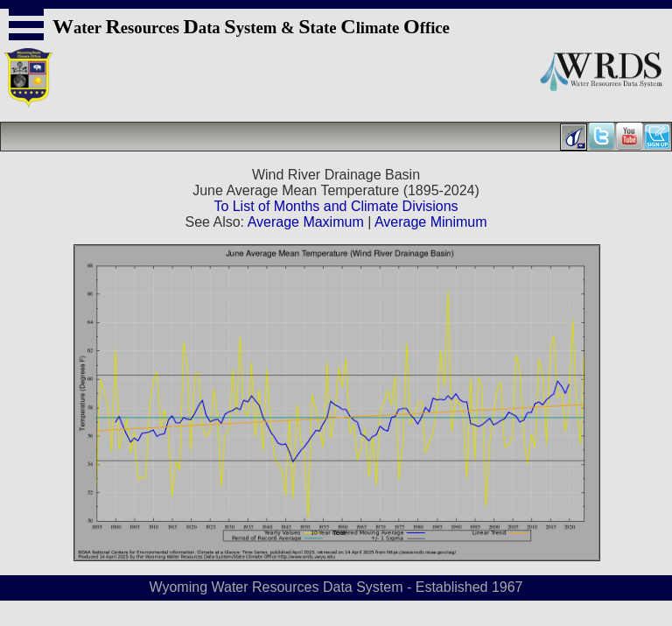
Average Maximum (306, 222)
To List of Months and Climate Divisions (336, 206)
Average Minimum (431, 222)
